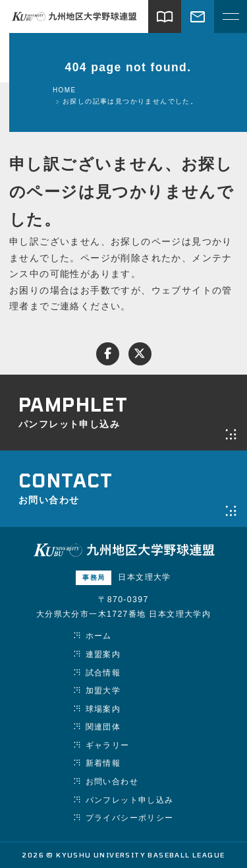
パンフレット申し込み (130, 800)
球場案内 (103, 709)
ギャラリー (108, 745)
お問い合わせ (112, 782)
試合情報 (103, 673)
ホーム (99, 636)
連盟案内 (103, 654)
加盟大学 (103, 691)
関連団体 (103, 727)
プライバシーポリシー (130, 818)
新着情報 (103, 763)
